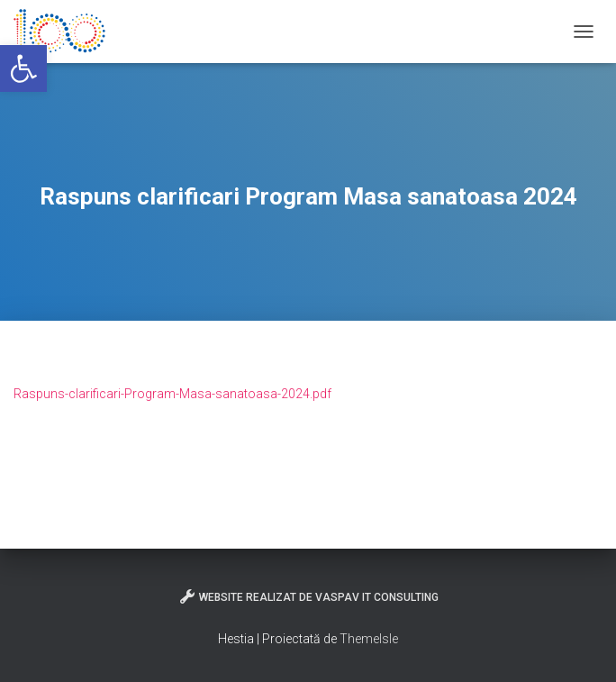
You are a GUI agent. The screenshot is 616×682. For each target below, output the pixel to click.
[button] (23, 68)
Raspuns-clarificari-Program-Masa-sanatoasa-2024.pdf (172, 394)
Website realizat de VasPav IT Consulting (308, 596)
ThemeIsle (369, 639)
